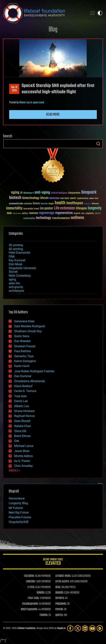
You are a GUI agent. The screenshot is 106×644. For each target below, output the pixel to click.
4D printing (16, 249)
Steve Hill (20, 431)
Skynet (13, 272)
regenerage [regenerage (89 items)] (47, 213)
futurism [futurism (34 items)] (44, 204)
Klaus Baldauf (23, 386)
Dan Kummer (23, 376)
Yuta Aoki (20, 396)
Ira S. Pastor (22, 461)
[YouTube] (92, 628)
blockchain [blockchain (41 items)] (54, 198)
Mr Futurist (16, 508)
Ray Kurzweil (17, 260)
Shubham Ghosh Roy (28, 331)
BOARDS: (60, 593)
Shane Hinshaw (24, 411)
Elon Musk (15, 264)
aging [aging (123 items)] (15, 193)
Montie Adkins (23, 456)
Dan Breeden (22, 341)
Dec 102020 (14, 89)
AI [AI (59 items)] (21, 193)
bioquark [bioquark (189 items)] (89, 192)
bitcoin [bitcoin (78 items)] (44, 198)
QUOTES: (59, 615)
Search (98, 144)
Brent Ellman (22, 436)
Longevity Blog (18, 503)
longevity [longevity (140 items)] (95, 208)
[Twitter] (78, 628)
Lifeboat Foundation (26, 628)
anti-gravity (16, 287)
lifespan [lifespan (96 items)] (81, 208)
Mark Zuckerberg (20, 276)
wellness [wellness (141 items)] (77, 218)
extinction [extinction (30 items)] (28, 204)
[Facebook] (70, 628)
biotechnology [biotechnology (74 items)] (31, 198)
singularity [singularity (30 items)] (90, 214)
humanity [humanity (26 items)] (87, 204)
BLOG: (58, 587)
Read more (53, 115)
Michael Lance (24, 446)
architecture (16, 291)
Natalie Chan (23, 426)
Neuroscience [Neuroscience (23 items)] (17, 214)
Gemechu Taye (24, 356)
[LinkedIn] (85, 628)
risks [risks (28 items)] (83, 213)
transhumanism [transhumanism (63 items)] (61, 218)
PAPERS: (59, 609)
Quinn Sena (22, 336)
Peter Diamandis (19, 253)
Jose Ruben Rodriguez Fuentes (34, 371)
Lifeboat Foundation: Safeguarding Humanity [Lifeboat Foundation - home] (44, 13)
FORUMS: (44, 615)
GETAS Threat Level (53, 562)
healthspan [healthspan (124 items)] (75, 203)
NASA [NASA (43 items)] (9, 213)
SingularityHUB (18, 522)
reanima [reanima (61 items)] (33, 213)
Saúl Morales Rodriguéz (30, 326)
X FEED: (31, 587)
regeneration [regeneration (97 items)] (64, 213)
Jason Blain (22, 451)
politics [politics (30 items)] (25, 214)
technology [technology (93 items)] (44, 218)
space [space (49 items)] (98, 213)
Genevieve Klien (24, 321)
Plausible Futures (20, 517)
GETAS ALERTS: (62, 582)
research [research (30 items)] (77, 214)
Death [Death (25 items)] (96, 198)
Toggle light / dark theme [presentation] (100, 13)
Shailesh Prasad (25, 346)
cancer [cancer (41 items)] (73, 198)
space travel (38, 103)
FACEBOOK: (29, 576)
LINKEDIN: (31, 582)
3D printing (16, 245)
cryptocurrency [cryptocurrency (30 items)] (83, 198)
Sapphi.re (61, 628)
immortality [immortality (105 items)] (14, 208)
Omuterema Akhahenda (30, 381)
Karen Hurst (22, 366)
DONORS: (41, 593)
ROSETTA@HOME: (29, 609)
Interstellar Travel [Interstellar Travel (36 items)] (31, 209)
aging (12, 279)
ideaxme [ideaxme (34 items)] (95, 204)
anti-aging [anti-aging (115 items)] (42, 193)
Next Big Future (19, 513)
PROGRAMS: (61, 604)
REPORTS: (60, 598)
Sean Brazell (22, 421)
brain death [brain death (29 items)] (65, 198)
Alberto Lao (24, 103)
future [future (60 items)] (36, 203)
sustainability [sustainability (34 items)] (29, 219)
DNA (12, 256)
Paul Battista (23, 351)
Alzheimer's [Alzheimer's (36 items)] (29, 193)
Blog (53, 30)
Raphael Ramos (24, 416)
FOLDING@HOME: (30, 604)
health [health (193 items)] (60, 203)
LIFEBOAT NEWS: (63, 576)
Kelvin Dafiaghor (25, 361)
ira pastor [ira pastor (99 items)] (46, 208)
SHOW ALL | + (14, 471)
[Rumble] (100, 628)
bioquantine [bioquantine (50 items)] (74, 193)
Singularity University (22, 268)
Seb (17, 441)
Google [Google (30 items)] (51, 204)
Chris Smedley (23, 466)
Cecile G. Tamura (25, 391)
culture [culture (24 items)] (91, 198)
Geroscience (17, 498)
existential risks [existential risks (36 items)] (16, 204)
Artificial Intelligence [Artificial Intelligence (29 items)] (59, 193)
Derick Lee (21, 401)
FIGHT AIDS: (33, 598)
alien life (14, 283)
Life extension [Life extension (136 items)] (64, 208)
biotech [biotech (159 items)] (15, 198)
